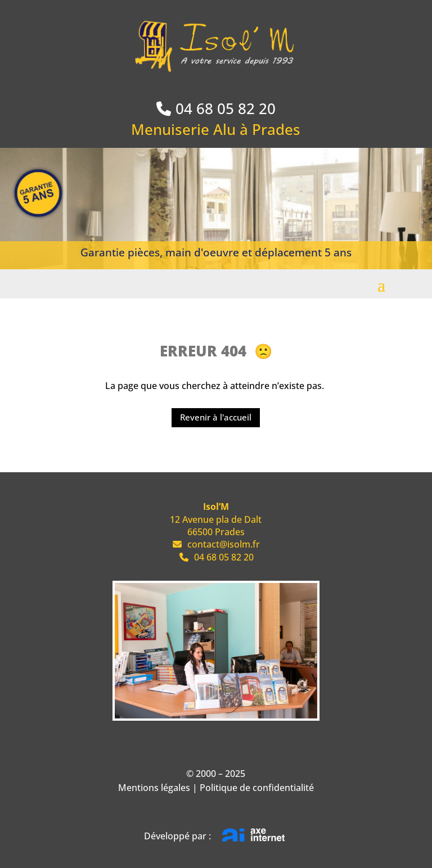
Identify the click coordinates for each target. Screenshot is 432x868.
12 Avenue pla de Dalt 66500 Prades (216, 519)
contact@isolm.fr (216, 544)
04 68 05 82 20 (226, 108)
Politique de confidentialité (257, 788)
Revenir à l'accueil (216, 417)
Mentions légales (154, 788)
